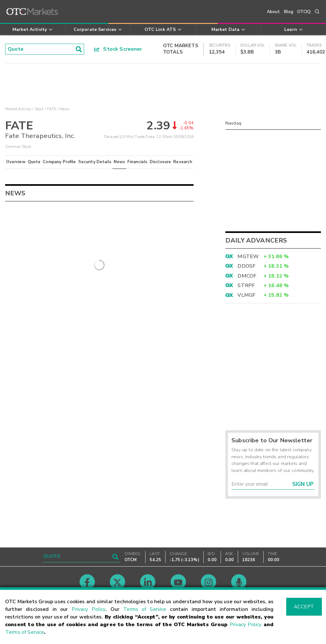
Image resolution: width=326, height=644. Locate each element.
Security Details (95, 162)
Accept (304, 607)
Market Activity (18, 109)
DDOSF (246, 266)
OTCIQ (304, 12)
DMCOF (247, 276)
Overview (16, 162)
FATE (52, 109)
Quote (34, 162)
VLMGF (246, 295)
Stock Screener (118, 49)
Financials (137, 162)
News (120, 162)
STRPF (246, 286)
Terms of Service (145, 609)
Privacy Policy (89, 609)
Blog (289, 12)
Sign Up (303, 484)
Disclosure (160, 162)
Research (183, 162)
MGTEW (248, 257)
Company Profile (59, 162)
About (273, 12)
